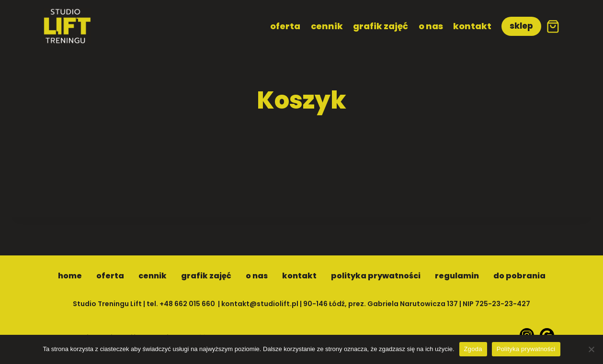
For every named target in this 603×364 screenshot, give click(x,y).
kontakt (472, 26)
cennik (327, 26)
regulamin (457, 276)
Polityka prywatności (526, 349)
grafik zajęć (381, 26)
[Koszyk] (553, 27)
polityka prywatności (376, 276)
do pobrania (519, 276)
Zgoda (473, 349)
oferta (285, 26)
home (70, 276)
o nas (431, 26)
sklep (521, 26)
